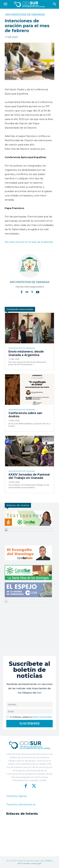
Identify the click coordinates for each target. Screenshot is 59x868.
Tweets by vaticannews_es (21, 804)
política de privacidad (42, 717)
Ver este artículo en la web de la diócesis (29, 242)
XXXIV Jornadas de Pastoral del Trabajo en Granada (29, 476)
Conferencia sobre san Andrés (25, 415)
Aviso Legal (36, 863)
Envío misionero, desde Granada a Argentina (26, 353)
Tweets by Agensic (17, 796)
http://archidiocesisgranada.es (30, 287)
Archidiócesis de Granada (25, 15)
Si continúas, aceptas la (29, 717)
